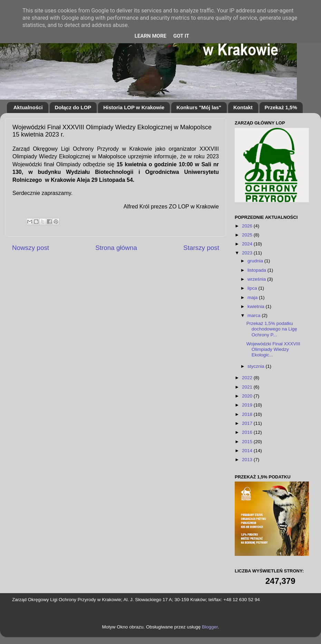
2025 (248, 235)
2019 (248, 405)
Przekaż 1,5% (281, 107)
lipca (253, 288)
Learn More (150, 36)
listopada (257, 270)
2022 (248, 378)
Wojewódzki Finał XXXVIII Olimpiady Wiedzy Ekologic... (273, 349)
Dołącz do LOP (73, 107)
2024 (248, 244)
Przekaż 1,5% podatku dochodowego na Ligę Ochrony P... (272, 329)
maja (253, 297)
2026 (248, 226)
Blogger (210, 627)
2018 (248, 414)
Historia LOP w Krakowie (134, 107)
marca (255, 315)
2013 (248, 460)
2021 (248, 387)
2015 (248, 442)
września (257, 279)
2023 (248, 253)
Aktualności (28, 107)
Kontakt (243, 107)
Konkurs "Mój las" (199, 107)
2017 (248, 423)
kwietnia (257, 306)
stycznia (257, 366)
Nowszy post (31, 248)
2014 (248, 451)
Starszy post (201, 248)
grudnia (256, 261)
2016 (248, 432)
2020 (248, 396)
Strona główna (116, 248)
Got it (181, 36)
